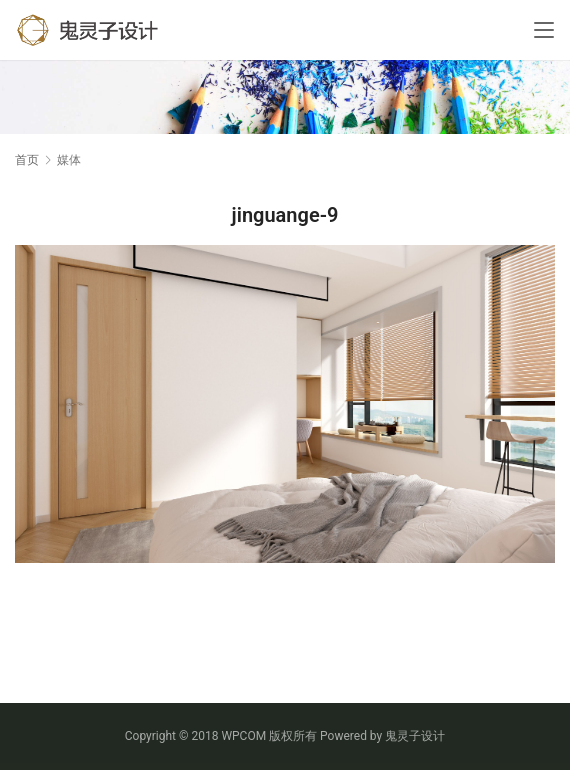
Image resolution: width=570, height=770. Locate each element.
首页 (27, 160)
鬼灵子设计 (415, 736)
